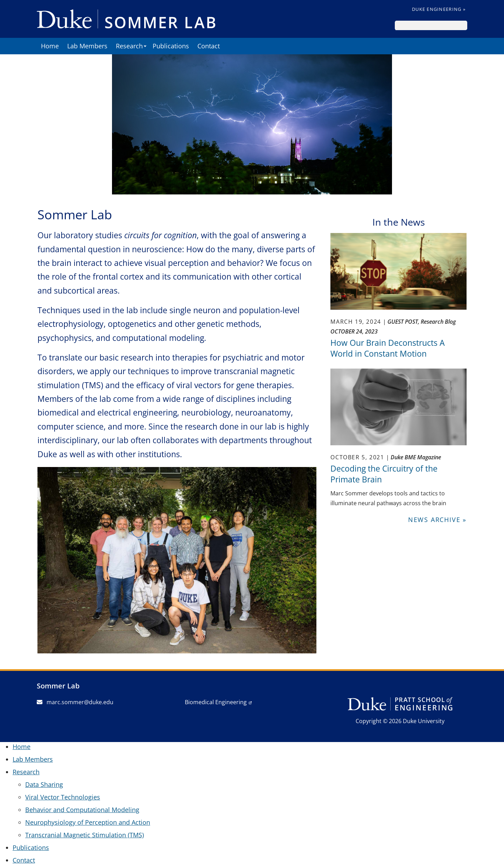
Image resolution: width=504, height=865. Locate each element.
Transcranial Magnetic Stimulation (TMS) (85, 835)
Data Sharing (44, 784)
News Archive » (437, 520)
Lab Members (87, 46)
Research (129, 46)
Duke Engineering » (439, 9)
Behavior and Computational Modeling (82, 810)
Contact (209, 46)
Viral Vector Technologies (63, 797)
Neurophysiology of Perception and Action (88, 822)
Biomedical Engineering (216, 702)
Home (50, 46)
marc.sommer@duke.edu (75, 702)
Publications (171, 46)
